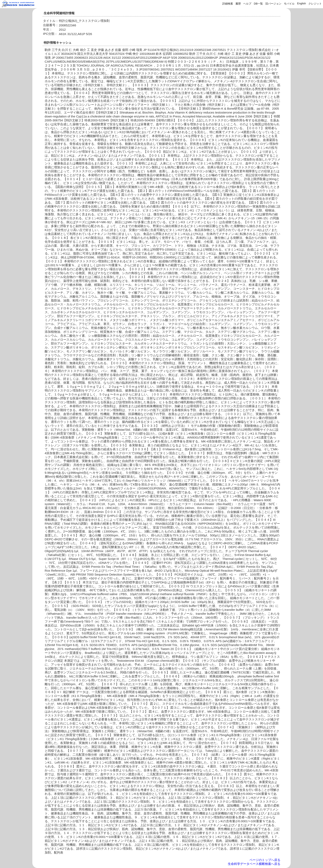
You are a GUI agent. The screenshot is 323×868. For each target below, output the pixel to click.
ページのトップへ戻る (265, 860)
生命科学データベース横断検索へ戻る (254, 864)
